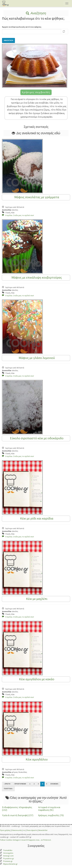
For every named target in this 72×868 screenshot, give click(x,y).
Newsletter (43, 830)
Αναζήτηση (36, 13)
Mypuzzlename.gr (10, 864)
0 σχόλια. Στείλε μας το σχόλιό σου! (18, 215)
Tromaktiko (8, 850)
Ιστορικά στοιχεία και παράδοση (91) (49, 809)
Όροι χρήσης (5, 830)
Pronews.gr (8, 861)
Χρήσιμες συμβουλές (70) (51, 815)
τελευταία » (8, 789)
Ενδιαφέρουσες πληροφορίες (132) (17, 809)
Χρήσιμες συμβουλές (36, 92)
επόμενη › (55, 784)
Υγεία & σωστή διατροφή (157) (18, 815)
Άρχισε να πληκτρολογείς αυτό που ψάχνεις (22, 27)
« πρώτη (7, 784)
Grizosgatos (8, 853)
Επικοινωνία (17, 830)
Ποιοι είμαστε (32, 830)
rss (24, 830)
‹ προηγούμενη (20, 784)
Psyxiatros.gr (9, 858)
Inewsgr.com (8, 856)
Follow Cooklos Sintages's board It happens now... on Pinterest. (26, 840)
